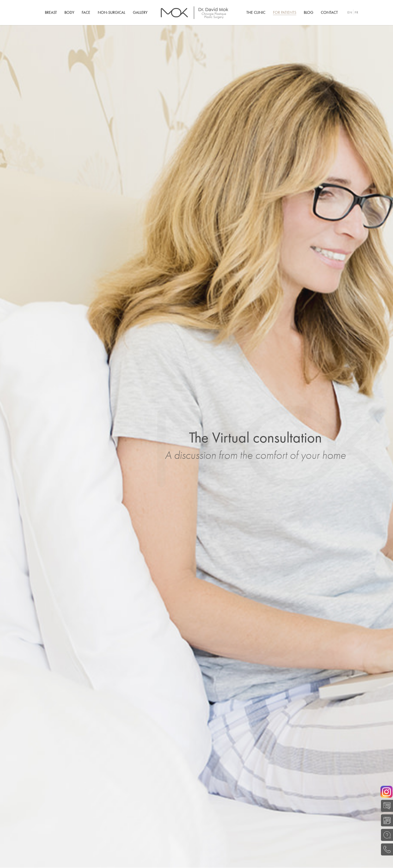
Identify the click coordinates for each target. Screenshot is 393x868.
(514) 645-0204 (386, 849)
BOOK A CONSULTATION (386, 820)
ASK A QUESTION (386, 835)
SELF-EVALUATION (386, 806)
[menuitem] (51, 13)
